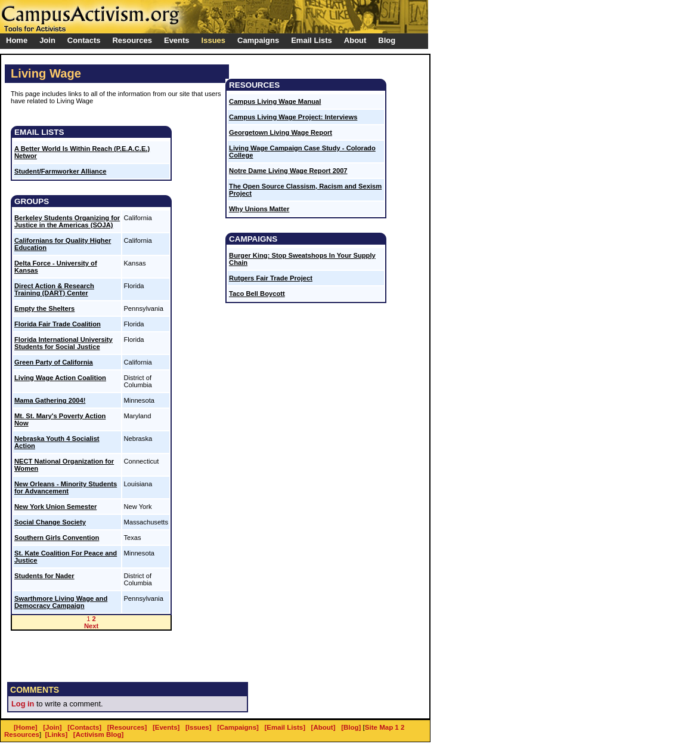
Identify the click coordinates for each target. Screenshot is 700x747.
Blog (387, 40)
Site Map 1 (382, 727)
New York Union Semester (55, 507)
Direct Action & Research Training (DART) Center (54, 289)
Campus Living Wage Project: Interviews (293, 117)
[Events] (166, 727)
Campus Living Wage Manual (275, 101)
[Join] (52, 727)
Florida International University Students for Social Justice (64, 343)
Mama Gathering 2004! (50, 400)
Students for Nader (44, 576)
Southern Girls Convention (57, 538)
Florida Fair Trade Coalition (58, 324)
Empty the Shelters (44, 308)
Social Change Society (50, 522)
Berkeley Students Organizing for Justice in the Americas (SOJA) (67, 221)
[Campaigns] (238, 727)
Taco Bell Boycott (257, 294)
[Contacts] (84, 727)
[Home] (26, 727)
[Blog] (351, 727)
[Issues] (199, 727)
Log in (23, 704)
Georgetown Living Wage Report (281, 132)
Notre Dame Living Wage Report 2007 (288, 171)
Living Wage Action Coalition (60, 378)
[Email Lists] (285, 727)
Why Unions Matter (259, 209)
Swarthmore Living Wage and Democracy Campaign (61, 602)
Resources (22, 734)
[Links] (57, 734)
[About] (323, 727)
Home (17, 40)
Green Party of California (54, 362)
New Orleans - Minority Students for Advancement (66, 487)
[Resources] (127, 727)
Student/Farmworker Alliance (60, 171)
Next (91, 626)
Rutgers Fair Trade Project (271, 278)
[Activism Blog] (98, 734)
